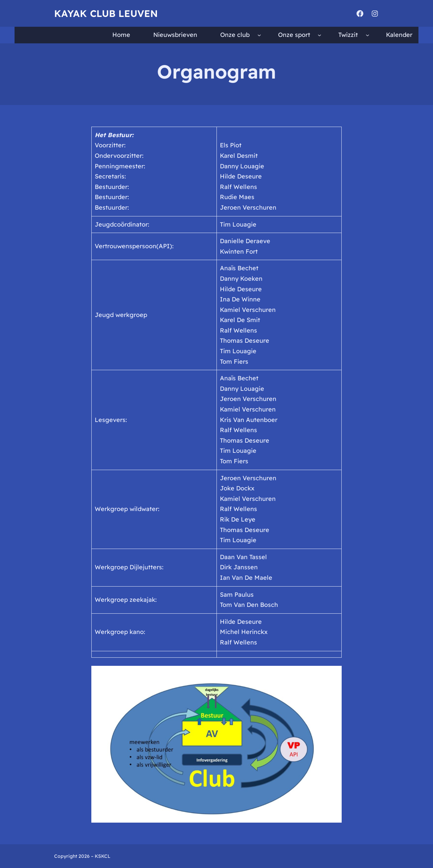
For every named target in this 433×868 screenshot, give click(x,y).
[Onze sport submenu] (320, 35)
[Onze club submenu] (259, 35)
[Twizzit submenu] (368, 35)
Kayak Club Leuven (106, 13)
